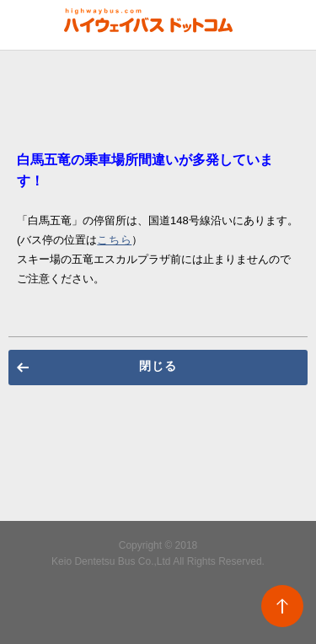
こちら (114, 240)
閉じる (158, 366)
